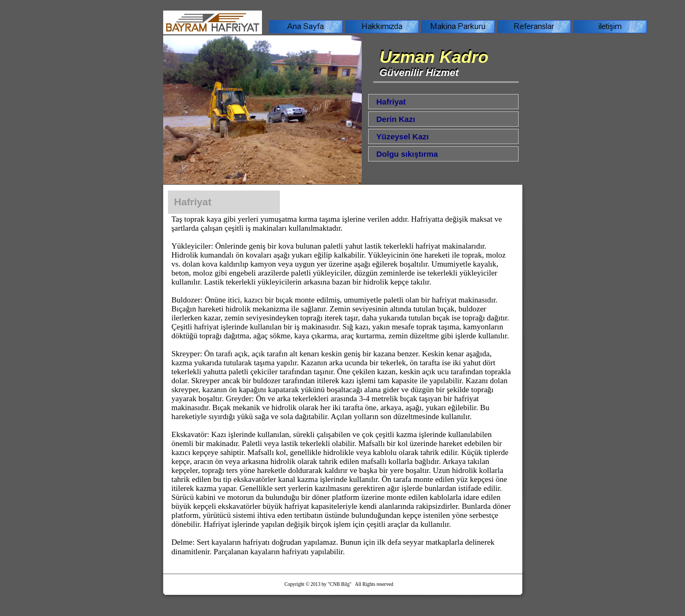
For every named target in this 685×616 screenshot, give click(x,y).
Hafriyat (391, 102)
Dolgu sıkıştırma (407, 154)
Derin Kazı (396, 119)
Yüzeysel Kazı (403, 136)
